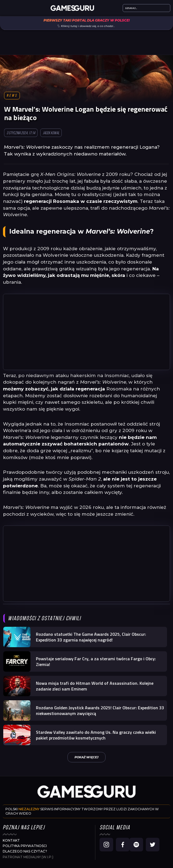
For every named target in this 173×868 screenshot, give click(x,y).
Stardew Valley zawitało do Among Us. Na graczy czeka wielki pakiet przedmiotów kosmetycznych (96, 735)
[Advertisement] (86, 332)
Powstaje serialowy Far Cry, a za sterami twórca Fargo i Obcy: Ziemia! (96, 661)
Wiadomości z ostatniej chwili (44, 619)
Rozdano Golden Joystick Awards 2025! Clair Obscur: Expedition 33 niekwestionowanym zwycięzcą (100, 710)
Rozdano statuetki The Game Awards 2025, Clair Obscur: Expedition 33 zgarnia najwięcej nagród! (91, 637)
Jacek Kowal (51, 133)
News (12, 96)
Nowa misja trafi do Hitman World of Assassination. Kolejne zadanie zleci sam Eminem (95, 686)
